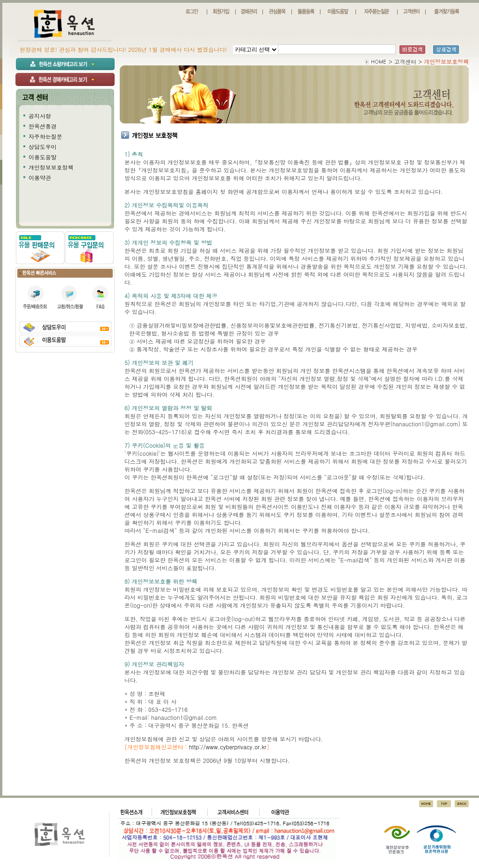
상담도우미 (43, 147)
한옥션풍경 (43, 126)
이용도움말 (43, 157)
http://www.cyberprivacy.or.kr (228, 747)
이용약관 (40, 177)
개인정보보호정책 (51, 167)
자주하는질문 (45, 136)
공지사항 (40, 116)
